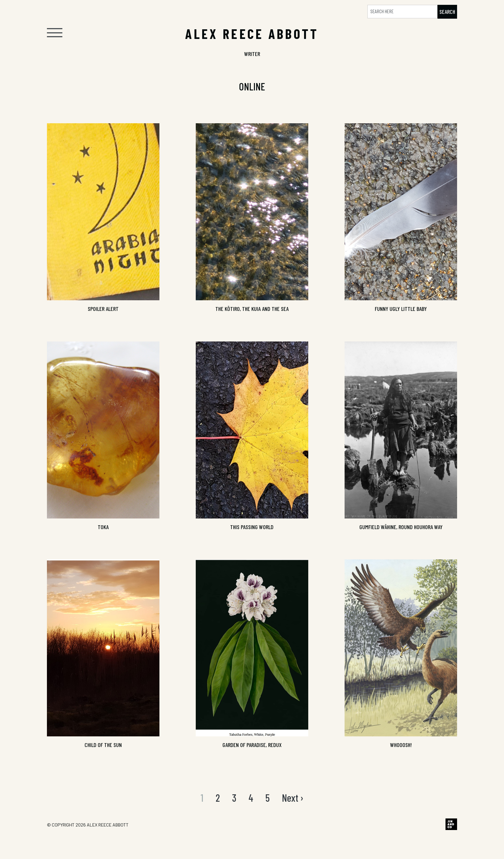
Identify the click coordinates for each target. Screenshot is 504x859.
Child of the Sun (103, 745)
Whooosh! (401, 745)
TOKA (103, 527)
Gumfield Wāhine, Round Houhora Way (401, 527)
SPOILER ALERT (103, 309)
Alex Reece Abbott (108, 825)
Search (447, 12)
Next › (293, 798)
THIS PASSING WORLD (252, 527)
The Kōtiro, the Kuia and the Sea (252, 309)
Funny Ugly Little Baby (401, 309)
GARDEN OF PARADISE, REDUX (252, 745)
